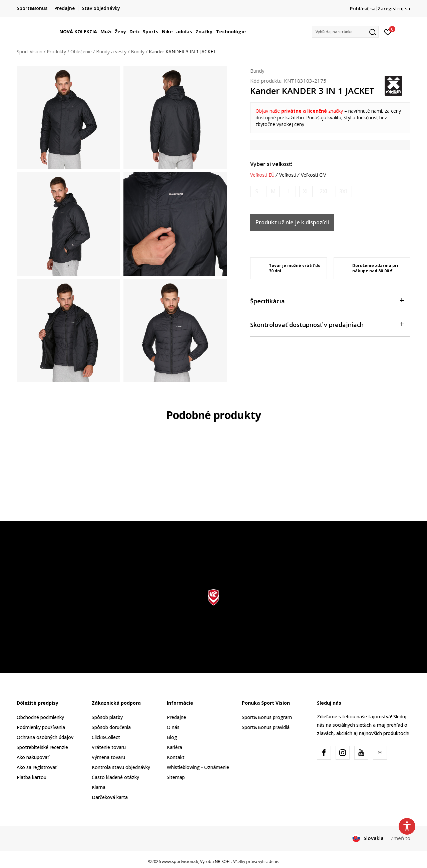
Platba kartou (32, 777)
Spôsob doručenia (111, 727)
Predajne (176, 717)
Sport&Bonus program (267, 717)
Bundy (138, 51)
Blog (172, 737)
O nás (173, 727)
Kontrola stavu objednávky (121, 767)
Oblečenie (81, 51)
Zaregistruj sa (394, 8)
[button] (345, 32)
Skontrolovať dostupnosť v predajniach (327, 324)
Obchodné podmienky (40, 717)
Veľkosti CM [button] (314, 175)
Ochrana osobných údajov (45, 737)
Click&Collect (106, 737)
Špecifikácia (327, 300)
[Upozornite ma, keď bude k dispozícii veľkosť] (257, 191)
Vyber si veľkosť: (271, 164)
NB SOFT (223, 861)
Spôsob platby (107, 717)
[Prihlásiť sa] (388, 32)
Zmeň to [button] (400, 838)
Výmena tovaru (108, 757)
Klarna (99, 787)
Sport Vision (30, 51)
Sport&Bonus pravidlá (266, 727)
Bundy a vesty (111, 51)
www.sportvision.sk (180, 861)
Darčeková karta (110, 797)
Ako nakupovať (33, 757)
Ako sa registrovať (37, 767)
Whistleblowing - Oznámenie (198, 767)
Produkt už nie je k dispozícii (292, 222)
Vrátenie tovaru (109, 747)
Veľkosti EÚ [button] (262, 175)
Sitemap (176, 777)
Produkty (56, 51)
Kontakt (176, 757)
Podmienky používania (41, 727)
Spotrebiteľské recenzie (42, 747)
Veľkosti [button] (288, 175)
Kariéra (174, 747)
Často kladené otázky (115, 777)
